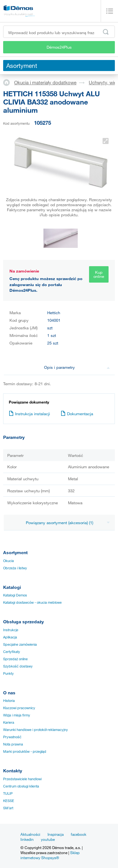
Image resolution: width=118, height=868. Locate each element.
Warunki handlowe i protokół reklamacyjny (36, 730)
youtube (48, 839)
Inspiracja (56, 834)
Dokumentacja (77, 414)
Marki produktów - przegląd (25, 751)
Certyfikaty (12, 652)
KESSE (9, 801)
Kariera (9, 722)
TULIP (8, 793)
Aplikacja (10, 637)
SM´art (8, 808)
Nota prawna (13, 744)
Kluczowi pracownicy (19, 708)
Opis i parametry (77, 367)
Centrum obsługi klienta (21, 786)
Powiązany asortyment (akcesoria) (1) (68, 523)
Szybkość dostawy (18, 666)
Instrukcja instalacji (29, 414)
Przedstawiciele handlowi (22, 779)
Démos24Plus (59, 47)
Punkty (8, 673)
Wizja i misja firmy (17, 715)
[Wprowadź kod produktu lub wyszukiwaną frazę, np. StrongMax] (59, 32)
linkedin (27, 839)
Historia (9, 701)
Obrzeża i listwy (15, 568)
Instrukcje (11, 630)
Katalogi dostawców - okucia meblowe (32, 602)
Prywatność (12, 737)
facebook (79, 834)
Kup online (99, 274)
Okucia (8, 561)
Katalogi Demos (15, 595)
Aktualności (30, 834)
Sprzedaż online (15, 659)
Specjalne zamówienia (20, 644)
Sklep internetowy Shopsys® (50, 855)
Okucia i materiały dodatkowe (45, 82)
